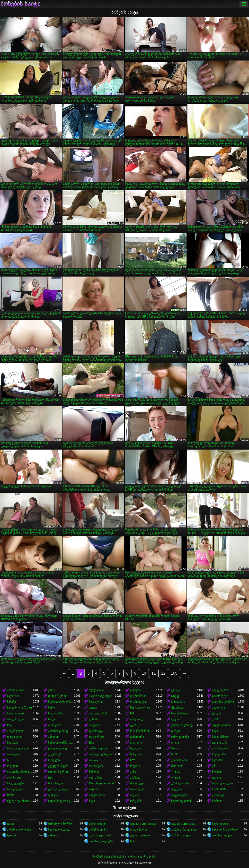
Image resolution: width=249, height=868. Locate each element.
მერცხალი (55, 783)
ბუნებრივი (137, 719)
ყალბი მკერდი (58, 772)
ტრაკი (176, 690)
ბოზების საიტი (20, 4)
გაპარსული (220, 696)
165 (174, 673)
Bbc (92, 743)
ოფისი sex (14, 778)
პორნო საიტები (182, 835)
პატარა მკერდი (100, 696)
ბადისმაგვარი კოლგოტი (61, 801)
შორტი (217, 772)
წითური (12, 743)
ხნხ (132, 841)
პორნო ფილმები (101, 841)
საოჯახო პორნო (59, 830)
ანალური (218, 708)
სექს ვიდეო (220, 824)
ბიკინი (134, 795)
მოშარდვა (137, 789)
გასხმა (93, 719)
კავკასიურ (55, 754)
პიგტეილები (180, 795)
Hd (132, 713)
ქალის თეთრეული (184, 725)
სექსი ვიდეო (98, 824)
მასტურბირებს (140, 708)
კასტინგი (218, 795)
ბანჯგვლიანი (180, 737)
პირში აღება (16, 690)
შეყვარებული (221, 725)
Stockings (178, 708)
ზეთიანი (218, 760)
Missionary (178, 702)
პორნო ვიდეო (222, 835)
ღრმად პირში (98, 713)
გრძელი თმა (180, 783)
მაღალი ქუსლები (101, 754)
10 (144, 673)
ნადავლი (95, 702)
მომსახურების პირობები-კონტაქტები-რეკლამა (124, 857)
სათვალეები (16, 789)
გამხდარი (137, 737)
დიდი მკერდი (58, 696)
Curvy (175, 748)
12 (163, 673)
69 (9, 760)
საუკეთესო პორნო (225, 830)
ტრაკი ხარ (219, 743)
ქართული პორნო (60, 824)
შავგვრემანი (221, 690)
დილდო (136, 743)
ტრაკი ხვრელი (59, 789)
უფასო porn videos (184, 824)
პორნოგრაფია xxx (184, 830)
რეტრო (135, 766)
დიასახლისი (221, 748)
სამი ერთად (15, 713)
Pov (10, 725)
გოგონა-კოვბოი (223, 702)
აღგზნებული (16, 731)
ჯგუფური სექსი (58, 766)
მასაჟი (93, 760)
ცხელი (94, 708)
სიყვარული (97, 795)
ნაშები (11, 702)
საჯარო (94, 789)
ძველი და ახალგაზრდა (20, 801)
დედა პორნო (139, 830)
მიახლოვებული (18, 748)
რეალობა (219, 754)
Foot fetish (219, 789)
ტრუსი (216, 713)
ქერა (52, 690)
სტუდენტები (15, 783)
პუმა (133, 772)
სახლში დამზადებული (61, 743)
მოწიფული (138, 783)
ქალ (51, 778)
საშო (51, 708)
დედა (175, 743)
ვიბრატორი (179, 760)
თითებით (55, 725)
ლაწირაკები (139, 702)
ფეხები (53, 795)
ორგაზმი (136, 801)
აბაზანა (135, 778)
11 (154, 673)
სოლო (53, 719)
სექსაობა (13, 696)
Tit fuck (176, 772)
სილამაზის (56, 713)
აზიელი (53, 737)
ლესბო (176, 719)
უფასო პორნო (140, 835)
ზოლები (95, 725)
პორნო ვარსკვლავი (61, 731)
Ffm (133, 760)
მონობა (217, 801)
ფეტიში (176, 778)
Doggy (175, 696)
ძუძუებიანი (96, 690)
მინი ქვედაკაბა (222, 783)
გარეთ (176, 731)
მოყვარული (15, 719)
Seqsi (11, 824)
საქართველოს (181, 801)
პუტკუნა (177, 789)
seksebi (53, 835)
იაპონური (14, 754)
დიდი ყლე (14, 737)
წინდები (95, 772)
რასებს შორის (140, 731)
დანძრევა (96, 731)
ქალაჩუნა (96, 778)
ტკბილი (136, 725)
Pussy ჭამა (96, 766)
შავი (215, 731)
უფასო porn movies (143, 824)
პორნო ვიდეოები (19, 830)
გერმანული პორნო (102, 835)
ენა (214, 766)
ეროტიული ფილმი (61, 748)
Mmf (174, 754)
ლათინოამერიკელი (20, 772)
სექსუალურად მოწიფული (61, 702)
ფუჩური (135, 690)
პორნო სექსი (98, 830)
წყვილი (135, 748)
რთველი (54, 760)
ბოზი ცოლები (98, 748)
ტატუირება (97, 737)
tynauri (11, 835)
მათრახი (177, 766)
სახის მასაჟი (220, 737)
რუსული (13, 766)
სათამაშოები (180, 713)
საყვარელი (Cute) (19, 708)
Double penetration (101, 783)
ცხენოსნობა (138, 696)
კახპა (216, 719)
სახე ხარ (136, 754)
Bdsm (11, 795)
